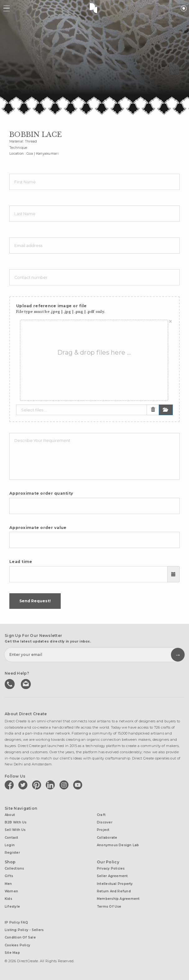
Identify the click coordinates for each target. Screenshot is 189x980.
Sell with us (15, 830)
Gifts (9, 876)
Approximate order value (38, 528)
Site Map (12, 953)
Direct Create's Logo (94, 8)
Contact (12, 838)
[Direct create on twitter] (24, 785)
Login (10, 845)
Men (8, 884)
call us (10, 683)
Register (12, 853)
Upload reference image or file (61, 309)
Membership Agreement (118, 899)
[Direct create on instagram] (65, 785)
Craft (101, 815)
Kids (8, 899)
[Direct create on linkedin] (51, 785)
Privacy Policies (111, 868)
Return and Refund (114, 891)
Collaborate (107, 838)
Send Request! (35, 601)
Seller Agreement (112, 876)
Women (11, 891)
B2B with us (16, 822)
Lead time (21, 562)
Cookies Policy (17, 945)
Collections (14, 868)
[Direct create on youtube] (79, 785)
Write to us (26, 683)
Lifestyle (12, 907)
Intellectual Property (115, 884)
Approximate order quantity (41, 493)
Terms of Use (109, 907)
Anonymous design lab (118, 845)
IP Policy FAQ (16, 922)
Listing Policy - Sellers (24, 930)
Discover (105, 822)
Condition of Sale (20, 937)
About (10, 815)
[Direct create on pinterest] (38, 785)
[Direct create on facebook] (10, 785)
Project (103, 830)
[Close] (170, 322)
